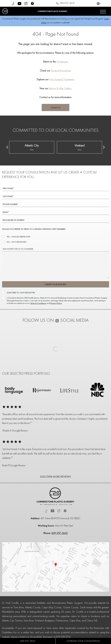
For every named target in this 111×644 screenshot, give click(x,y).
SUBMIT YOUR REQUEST (56, 284)
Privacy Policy (56, 303)
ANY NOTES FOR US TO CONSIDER (18, 249)
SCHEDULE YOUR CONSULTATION (83, 641)
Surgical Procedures (61, 70)
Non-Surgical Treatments (62, 79)
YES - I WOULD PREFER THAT (18, 237)
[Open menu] (103, 11)
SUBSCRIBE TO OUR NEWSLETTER (21, 293)
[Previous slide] (7, 147)
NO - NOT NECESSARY (16, 242)
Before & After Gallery (60, 88)
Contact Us (56, 107)
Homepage (62, 62)
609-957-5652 (65, 3)
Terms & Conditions (38, 303)
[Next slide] (104, 147)
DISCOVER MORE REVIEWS (55, 477)
